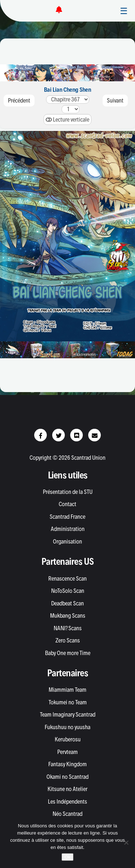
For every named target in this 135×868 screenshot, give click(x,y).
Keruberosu (68, 739)
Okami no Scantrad (67, 777)
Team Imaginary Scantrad (68, 714)
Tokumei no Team (68, 702)
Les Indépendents (67, 801)
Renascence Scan (67, 578)
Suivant (115, 100)
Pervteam (67, 752)
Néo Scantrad (67, 814)
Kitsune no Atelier (67, 789)
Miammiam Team (67, 690)
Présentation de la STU (68, 492)
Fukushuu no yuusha (67, 727)
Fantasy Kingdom (67, 764)
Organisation (67, 541)
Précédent (19, 100)
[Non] (126, 842)
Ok (67, 857)
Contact (67, 504)
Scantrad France (67, 517)
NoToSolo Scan (68, 591)
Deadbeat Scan (67, 603)
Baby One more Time (68, 653)
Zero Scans (68, 640)
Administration (68, 529)
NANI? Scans (68, 628)
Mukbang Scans (68, 615)
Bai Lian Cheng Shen (67, 90)
